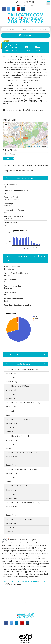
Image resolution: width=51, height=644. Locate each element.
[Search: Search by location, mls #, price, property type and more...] (25, 29)
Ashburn (35, 581)
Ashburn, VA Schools (18, 364)
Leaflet (28, 147)
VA (19, 581)
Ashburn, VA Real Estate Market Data (24, 258)
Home (6, 581)
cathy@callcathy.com (26, 6)
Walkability (12, 355)
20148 (42, 581)
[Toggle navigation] (48, 3)
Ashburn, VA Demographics (21, 178)
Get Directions (9, 159)
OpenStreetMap (36, 147)
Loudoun (26, 581)
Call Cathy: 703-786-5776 (26, 2)
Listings (13, 581)
